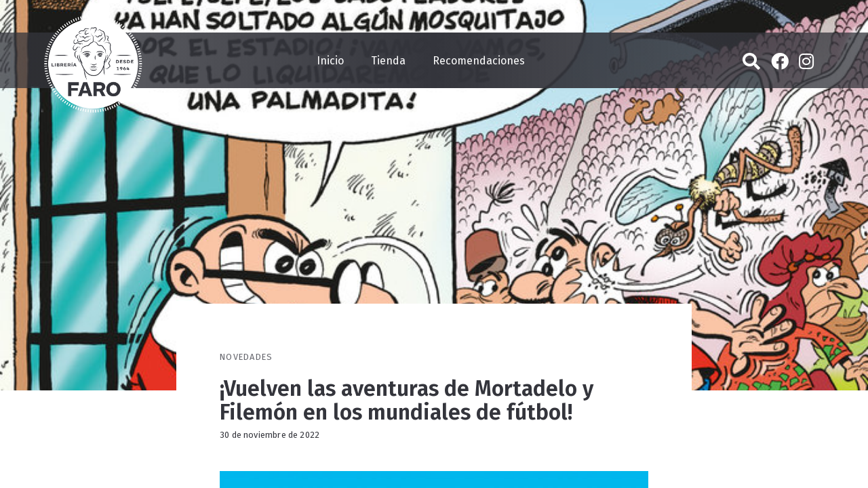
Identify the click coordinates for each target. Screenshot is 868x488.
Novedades (246, 357)
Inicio (330, 61)
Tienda (388, 61)
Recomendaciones (479, 61)
